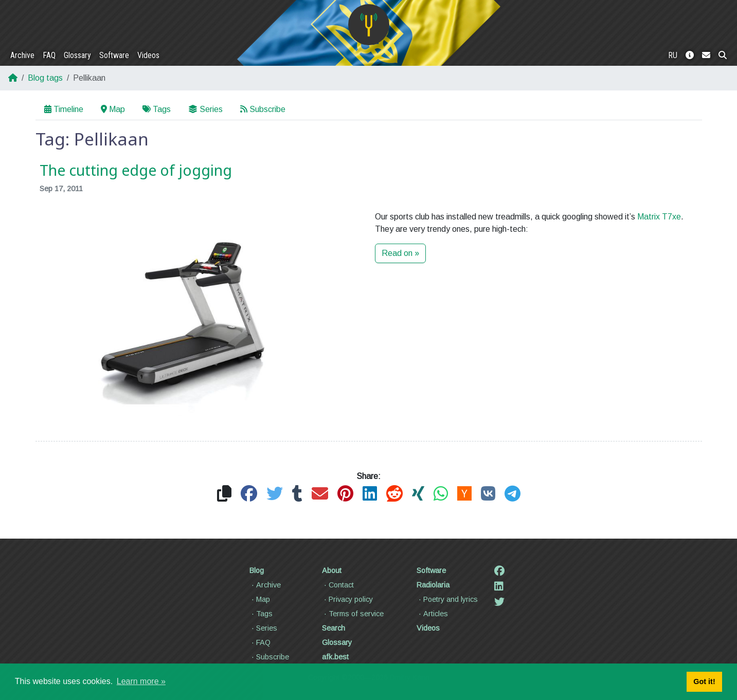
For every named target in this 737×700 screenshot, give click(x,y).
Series (205, 109)
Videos (148, 55)
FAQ (49, 55)
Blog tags (45, 78)
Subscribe (263, 109)
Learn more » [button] (141, 681)
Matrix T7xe (659, 217)
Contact (338, 585)
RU (673, 55)
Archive (22, 55)
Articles (432, 614)
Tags (157, 109)
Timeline (64, 109)
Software (114, 55)
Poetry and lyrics (447, 599)
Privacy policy (347, 599)
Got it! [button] (704, 681)
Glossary (77, 55)
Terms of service (353, 614)
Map (113, 109)
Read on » (400, 253)
